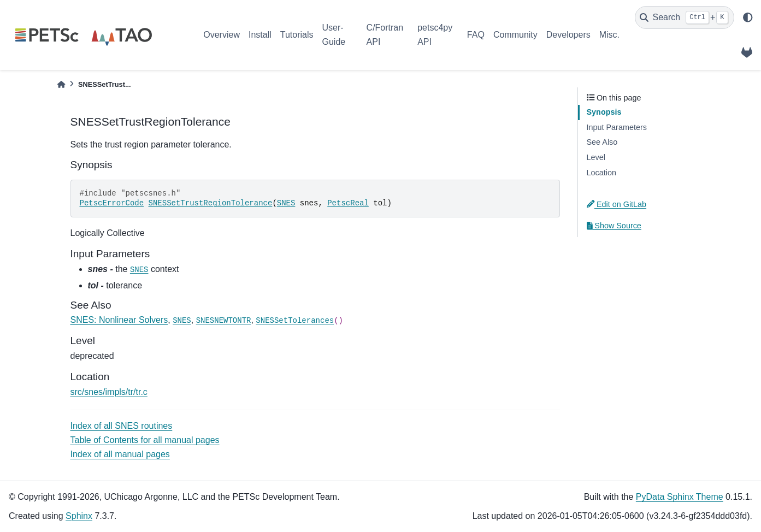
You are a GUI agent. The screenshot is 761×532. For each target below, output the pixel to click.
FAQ (476, 35)
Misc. (609, 35)
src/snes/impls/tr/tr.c (109, 392)
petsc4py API (435, 35)
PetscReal (348, 203)
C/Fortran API (385, 35)
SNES (286, 203)
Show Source (614, 226)
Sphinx (79, 516)
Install (260, 35)
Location (601, 173)
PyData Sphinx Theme (680, 497)
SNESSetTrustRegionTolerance (211, 203)
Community (515, 35)
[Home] (61, 84)
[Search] (685, 17)
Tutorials (297, 35)
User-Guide (334, 35)
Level (596, 157)
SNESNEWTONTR (224, 321)
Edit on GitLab (617, 204)
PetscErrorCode (112, 203)
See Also (602, 142)
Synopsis (604, 112)
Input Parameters (617, 127)
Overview (222, 35)
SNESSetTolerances (295, 321)
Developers (568, 35)
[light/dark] (748, 17)
